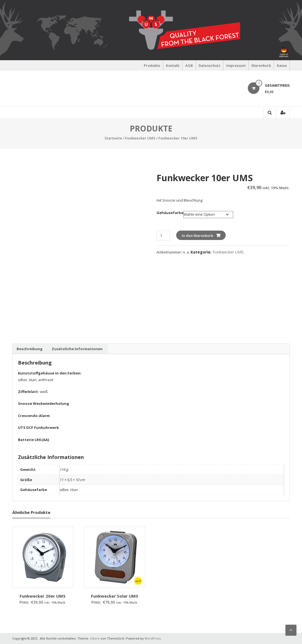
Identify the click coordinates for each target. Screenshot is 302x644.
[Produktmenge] (163, 236)
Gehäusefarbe (170, 213)
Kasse (282, 65)
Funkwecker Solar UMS (115, 596)
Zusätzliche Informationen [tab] (77, 349)
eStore (95, 638)
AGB (189, 65)
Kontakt (173, 65)
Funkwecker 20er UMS (43, 596)
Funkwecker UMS (140, 138)
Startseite (113, 138)
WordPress (153, 638)
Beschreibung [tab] (30, 349)
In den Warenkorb (197, 236)
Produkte (152, 65)
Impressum (236, 65)
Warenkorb (261, 65)
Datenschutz (209, 65)
